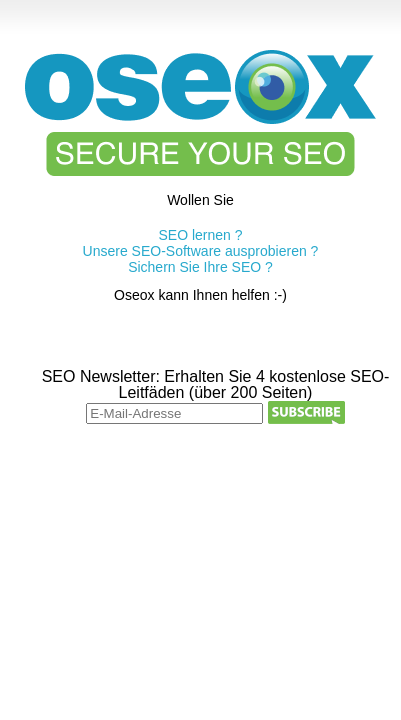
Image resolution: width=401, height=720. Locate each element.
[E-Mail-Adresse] (174, 413)
